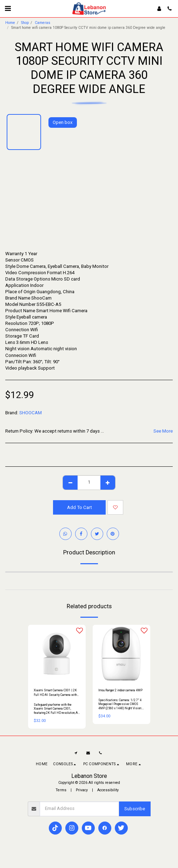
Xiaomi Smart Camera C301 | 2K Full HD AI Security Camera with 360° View (55, 693)
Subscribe (135, 809)
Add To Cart (80, 507)
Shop (25, 23)
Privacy (82, 790)
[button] (8, 8)
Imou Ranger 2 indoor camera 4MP (120, 690)
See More (163, 431)
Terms (61, 790)
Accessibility (108, 790)
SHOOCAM (31, 413)
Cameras (42, 23)
